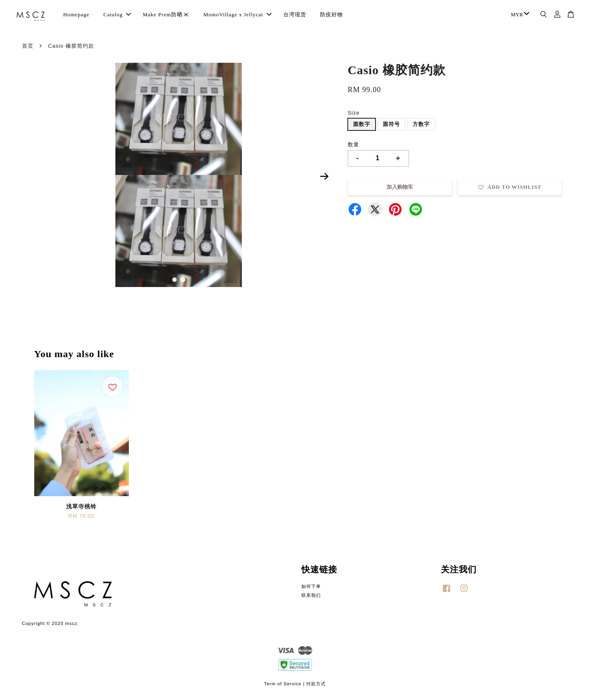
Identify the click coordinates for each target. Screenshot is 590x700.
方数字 (421, 124)
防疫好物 (331, 14)
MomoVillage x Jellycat (238, 14)
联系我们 (311, 595)
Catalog (117, 14)
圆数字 (362, 124)
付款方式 (316, 684)
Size (354, 113)
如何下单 (311, 586)
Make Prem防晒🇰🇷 (166, 14)
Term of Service (283, 684)
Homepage (76, 14)
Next (325, 177)
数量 (354, 145)
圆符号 (391, 124)
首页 (28, 46)
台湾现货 (295, 14)
